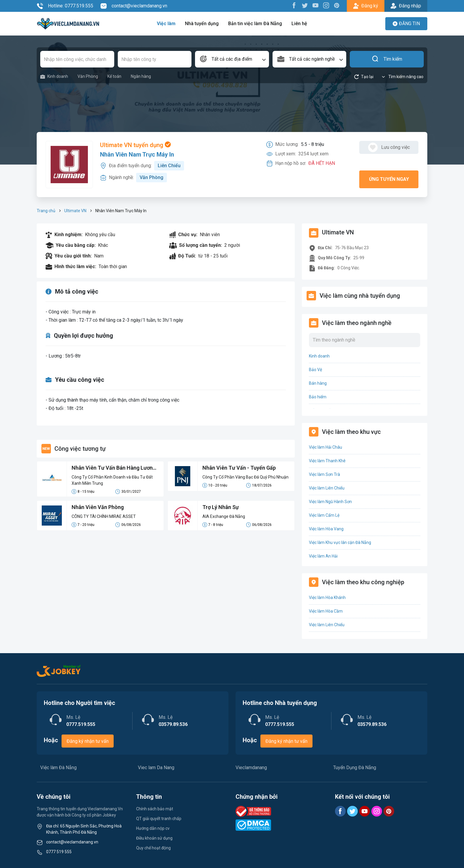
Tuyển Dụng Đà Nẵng (355, 768)
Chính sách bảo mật (155, 809)
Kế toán (114, 76)
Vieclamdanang (251, 768)
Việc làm (166, 24)
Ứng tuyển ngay (389, 179)
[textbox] (232, 59)
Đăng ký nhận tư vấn (88, 741)
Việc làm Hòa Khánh (327, 598)
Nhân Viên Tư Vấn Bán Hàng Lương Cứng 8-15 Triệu (114, 468)
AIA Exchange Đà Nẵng (224, 516)
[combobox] (232, 59)
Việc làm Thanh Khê (327, 461)
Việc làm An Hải (323, 556)
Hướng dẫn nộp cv (153, 828)
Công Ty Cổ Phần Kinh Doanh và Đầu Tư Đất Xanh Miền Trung (112, 480)
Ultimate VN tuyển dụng (135, 145)
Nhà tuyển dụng (202, 24)
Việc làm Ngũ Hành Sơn (330, 502)
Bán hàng (318, 383)
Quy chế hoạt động (153, 848)
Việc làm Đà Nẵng (58, 768)
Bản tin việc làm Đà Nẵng (255, 24)
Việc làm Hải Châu (326, 447)
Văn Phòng (88, 76)
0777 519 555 (59, 852)
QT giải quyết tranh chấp (159, 819)
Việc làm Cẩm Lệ (324, 515)
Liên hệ (299, 24)
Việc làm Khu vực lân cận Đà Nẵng (340, 542)
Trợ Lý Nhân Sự (221, 507)
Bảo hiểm (318, 397)
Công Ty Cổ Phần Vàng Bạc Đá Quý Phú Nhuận (245, 477)
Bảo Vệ (315, 370)
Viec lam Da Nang (156, 768)
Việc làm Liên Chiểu (327, 488)
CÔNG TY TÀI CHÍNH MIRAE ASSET (104, 516)
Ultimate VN (75, 211)
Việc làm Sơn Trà (324, 474)
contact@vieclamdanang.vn (134, 6)
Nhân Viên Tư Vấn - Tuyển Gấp (239, 468)
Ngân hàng (141, 76)
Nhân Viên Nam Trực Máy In (137, 154)
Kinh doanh (54, 77)
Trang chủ (46, 211)
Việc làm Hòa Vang (326, 529)
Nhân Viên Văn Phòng (98, 507)
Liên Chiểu (169, 166)
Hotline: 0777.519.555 (65, 6)
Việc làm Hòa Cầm (326, 611)
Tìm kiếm (387, 59)
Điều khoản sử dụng (154, 838)
